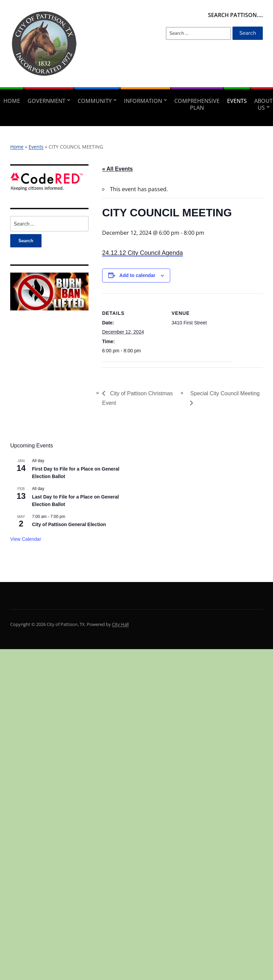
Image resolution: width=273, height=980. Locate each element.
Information (143, 101)
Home (12, 101)
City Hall (120, 624)
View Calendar (26, 539)
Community (95, 101)
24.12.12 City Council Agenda (142, 253)
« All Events (117, 169)
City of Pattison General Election (69, 524)
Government (46, 101)
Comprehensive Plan (197, 104)
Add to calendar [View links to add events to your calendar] (138, 275)
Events (237, 101)
